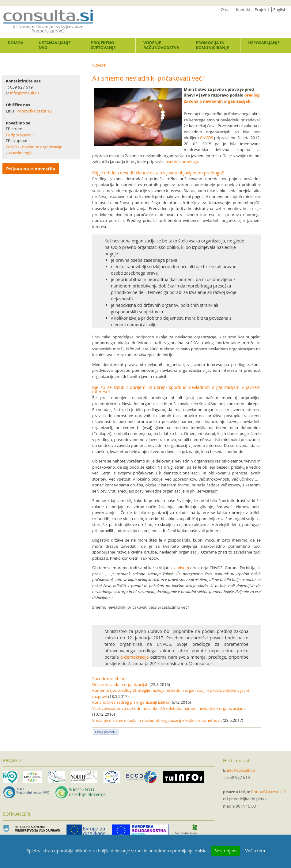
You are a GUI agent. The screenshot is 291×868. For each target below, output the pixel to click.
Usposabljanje (264, 43)
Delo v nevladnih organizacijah (120, 684)
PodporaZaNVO (20, 135)
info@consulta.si (25, 93)
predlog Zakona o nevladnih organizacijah (222, 98)
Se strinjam (226, 851)
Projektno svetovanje (103, 45)
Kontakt (243, 10)
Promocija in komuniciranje (212, 45)
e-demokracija (135, 657)
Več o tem (255, 851)
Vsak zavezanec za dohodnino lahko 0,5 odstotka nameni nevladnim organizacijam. (169, 708)
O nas (226, 10)
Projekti (262, 10)
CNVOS (207, 138)
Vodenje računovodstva (161, 45)
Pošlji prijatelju (106, 732)
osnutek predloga (182, 162)
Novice (99, 65)
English (280, 10)
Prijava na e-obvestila (31, 169)
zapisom (181, 568)
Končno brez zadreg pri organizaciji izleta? (131, 702)
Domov (15, 43)
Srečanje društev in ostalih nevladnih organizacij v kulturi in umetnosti (157, 720)
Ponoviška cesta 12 (35, 111)
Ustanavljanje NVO (55, 45)
